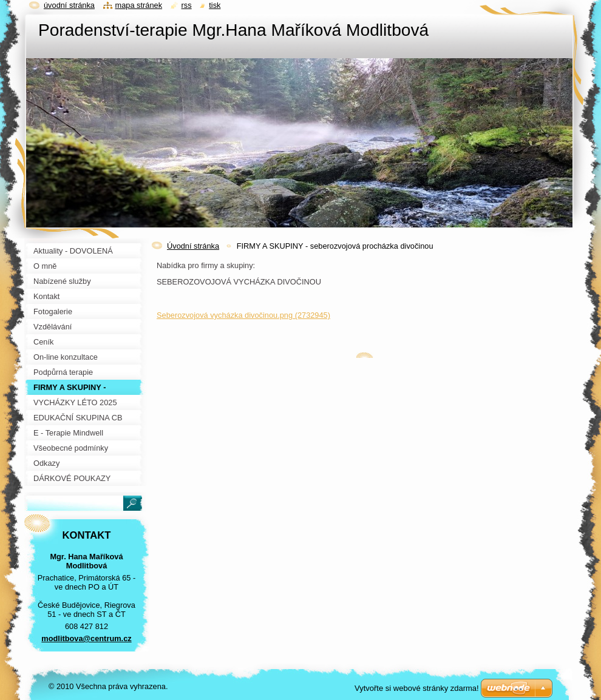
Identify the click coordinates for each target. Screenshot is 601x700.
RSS (187, 5)
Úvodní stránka (193, 246)
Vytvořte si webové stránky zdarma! (417, 688)
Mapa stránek (139, 5)
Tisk (215, 5)
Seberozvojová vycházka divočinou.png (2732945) (243, 315)
